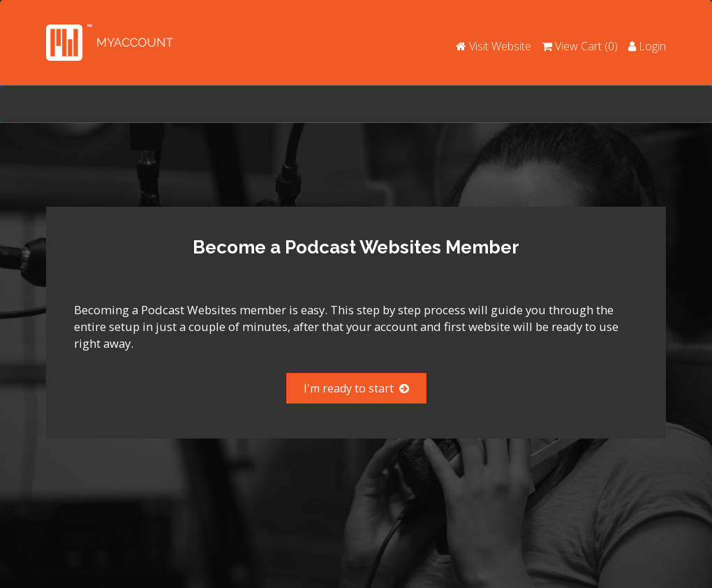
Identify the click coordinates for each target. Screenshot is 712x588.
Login (647, 46)
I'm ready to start (356, 388)
